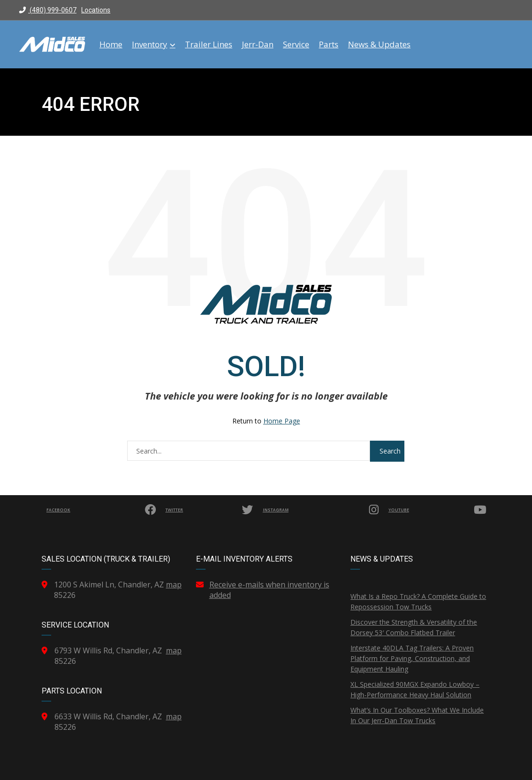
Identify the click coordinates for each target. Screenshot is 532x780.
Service (296, 44)
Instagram (323, 510)
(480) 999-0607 (48, 10)
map (174, 585)
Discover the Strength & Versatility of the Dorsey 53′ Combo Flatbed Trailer (414, 627)
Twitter (209, 510)
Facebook (100, 510)
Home (111, 44)
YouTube (439, 510)
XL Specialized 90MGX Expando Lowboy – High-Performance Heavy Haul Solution (415, 689)
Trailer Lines (209, 44)
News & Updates (379, 44)
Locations (96, 10)
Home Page (282, 421)
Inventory (154, 44)
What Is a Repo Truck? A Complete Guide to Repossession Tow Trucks (418, 601)
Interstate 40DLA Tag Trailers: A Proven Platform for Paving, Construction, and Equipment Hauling (412, 658)
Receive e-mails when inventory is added (269, 590)
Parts (329, 44)
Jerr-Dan (258, 44)
